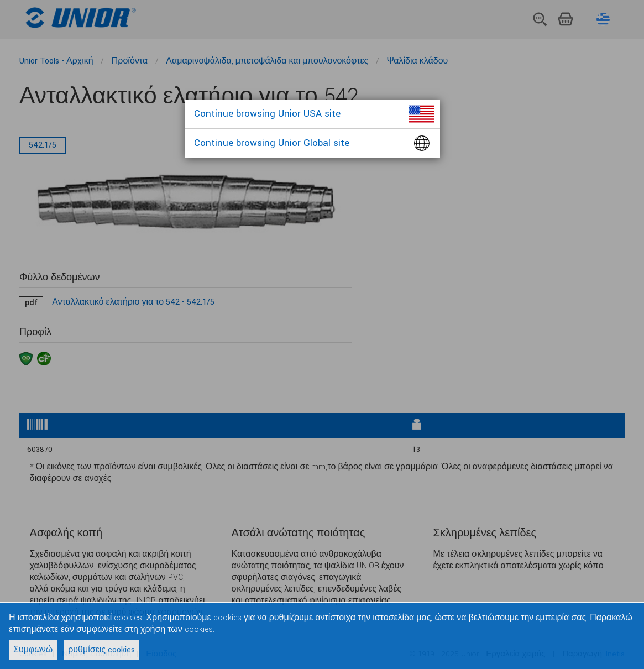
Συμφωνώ (33, 650)
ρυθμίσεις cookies (101, 650)
